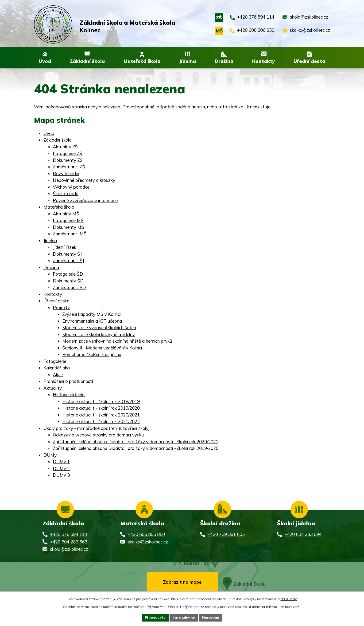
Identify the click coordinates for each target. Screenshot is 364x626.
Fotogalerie (55, 361)
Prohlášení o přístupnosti (68, 381)
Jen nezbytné (184, 618)
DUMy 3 (61, 475)
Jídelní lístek (64, 247)
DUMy (50, 455)
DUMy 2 (61, 469)
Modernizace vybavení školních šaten (99, 328)
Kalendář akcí (57, 368)
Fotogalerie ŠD (68, 274)
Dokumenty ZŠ (68, 160)
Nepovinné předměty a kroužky (84, 180)
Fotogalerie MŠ (68, 221)
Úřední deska (56, 301)
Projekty (61, 308)
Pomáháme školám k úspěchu (92, 355)
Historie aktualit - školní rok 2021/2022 (101, 422)
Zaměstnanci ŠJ (68, 261)
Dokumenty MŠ (68, 227)
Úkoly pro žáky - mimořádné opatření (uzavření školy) (97, 428)
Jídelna (50, 241)
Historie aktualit (69, 395)
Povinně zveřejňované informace (85, 201)
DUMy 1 (61, 462)
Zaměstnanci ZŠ (69, 167)
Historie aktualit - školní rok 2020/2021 (101, 415)
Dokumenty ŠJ (67, 254)
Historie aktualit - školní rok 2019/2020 (101, 408)
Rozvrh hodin (66, 174)
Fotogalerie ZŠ (68, 154)
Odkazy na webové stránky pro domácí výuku (98, 435)
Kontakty (53, 294)
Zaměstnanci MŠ (70, 234)
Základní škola (58, 140)
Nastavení (211, 618)
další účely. (289, 599)
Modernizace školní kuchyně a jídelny (99, 335)
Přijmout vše (155, 618)
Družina (51, 268)
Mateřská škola (59, 207)
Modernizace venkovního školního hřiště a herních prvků (117, 341)
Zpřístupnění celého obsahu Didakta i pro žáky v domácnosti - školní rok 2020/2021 (136, 442)
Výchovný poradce (71, 187)
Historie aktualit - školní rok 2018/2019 (101, 402)
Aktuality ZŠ (65, 147)
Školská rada (66, 194)
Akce (58, 375)
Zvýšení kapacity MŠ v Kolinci (91, 314)
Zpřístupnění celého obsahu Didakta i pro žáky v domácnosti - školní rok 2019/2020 (136, 448)
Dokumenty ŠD (68, 281)
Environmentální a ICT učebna (92, 321)
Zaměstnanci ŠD (69, 288)
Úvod (49, 134)
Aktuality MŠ (66, 214)
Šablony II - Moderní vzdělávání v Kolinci (102, 348)
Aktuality (53, 388)
